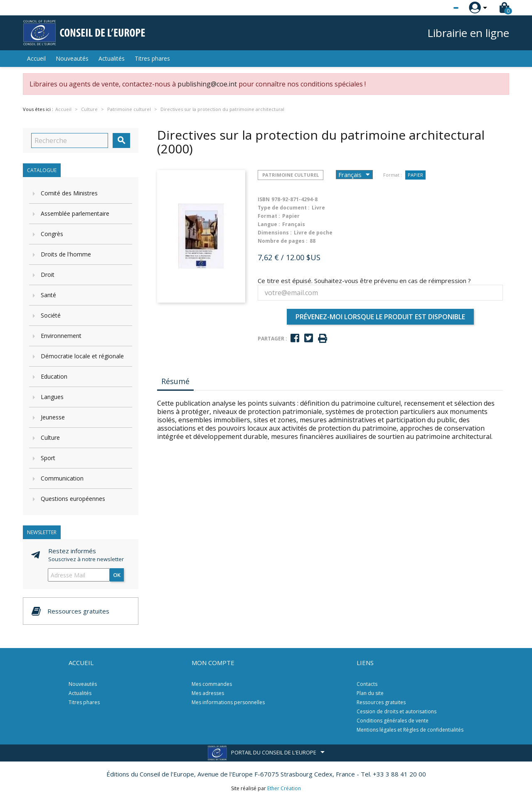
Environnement (61, 336)
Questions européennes (73, 499)
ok (117, 575)
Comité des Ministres (69, 193)
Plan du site (370, 693)
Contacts (367, 684)
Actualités (112, 58)
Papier (415, 175)
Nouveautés (72, 58)
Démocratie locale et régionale (82, 356)
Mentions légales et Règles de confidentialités (410, 730)
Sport (48, 458)
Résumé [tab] (175, 381)
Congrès (52, 234)
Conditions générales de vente (393, 721)
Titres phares (152, 58)
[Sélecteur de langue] (439, 8)
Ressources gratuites (381, 702)
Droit (48, 275)
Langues (52, 397)
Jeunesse (53, 417)
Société (51, 315)
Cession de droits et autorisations (397, 711)
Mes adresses (208, 693)
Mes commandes (212, 684)
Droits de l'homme (66, 254)
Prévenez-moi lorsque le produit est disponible (380, 317)
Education (54, 376)
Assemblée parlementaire (75, 213)
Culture (50, 437)
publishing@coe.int (207, 84)
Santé (48, 295)
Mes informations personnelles (228, 702)
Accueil (36, 58)
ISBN (264, 199)
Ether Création (284, 788)
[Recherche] (70, 140)
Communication (62, 478)
